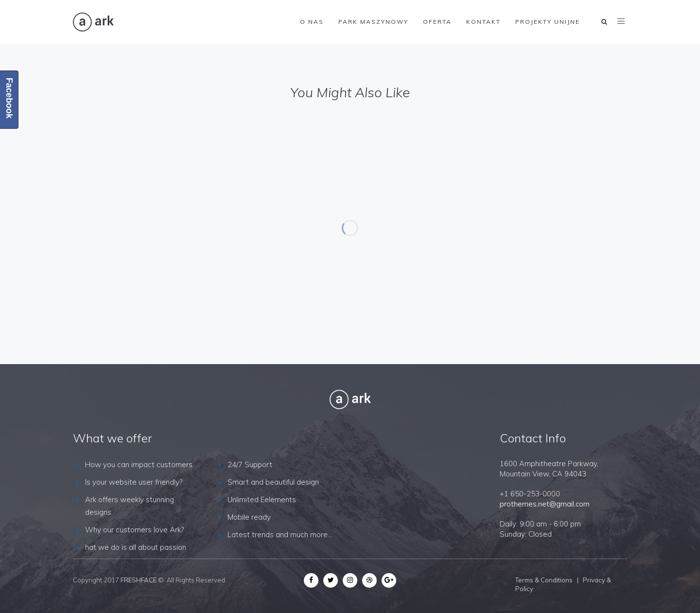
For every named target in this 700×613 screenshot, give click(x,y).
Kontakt (483, 22)
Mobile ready (249, 517)
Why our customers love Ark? (134, 530)
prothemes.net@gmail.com (545, 504)
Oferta (437, 22)
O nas (312, 22)
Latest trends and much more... (280, 534)
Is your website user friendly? (134, 482)
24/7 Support (250, 464)
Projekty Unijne (548, 22)
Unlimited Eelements (262, 499)
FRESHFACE (139, 580)
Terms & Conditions (544, 580)
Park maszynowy (373, 22)
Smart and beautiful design (273, 482)
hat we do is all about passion (136, 547)
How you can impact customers (139, 464)
